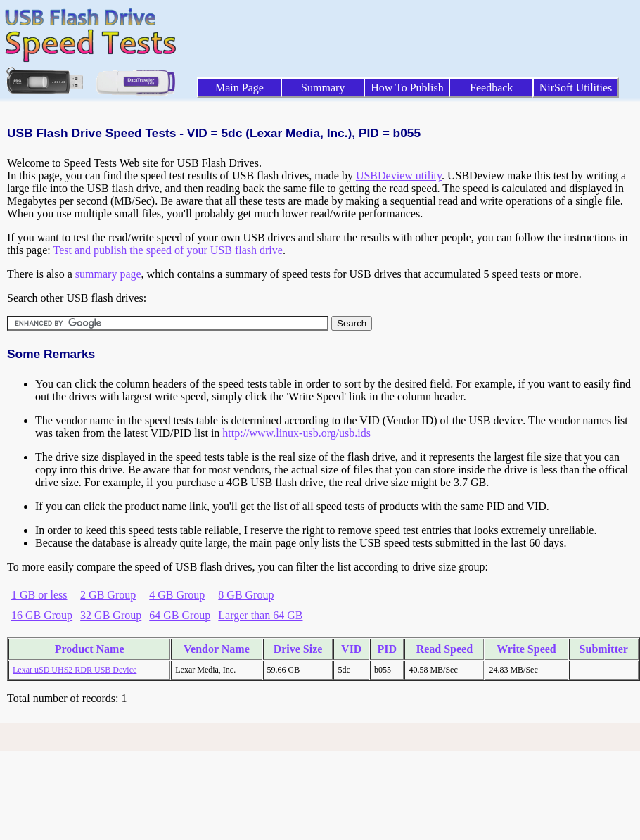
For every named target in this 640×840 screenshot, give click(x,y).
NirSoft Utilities (576, 88)
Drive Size (298, 649)
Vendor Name (217, 649)
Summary (323, 88)
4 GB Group (177, 595)
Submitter (604, 649)
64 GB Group (180, 615)
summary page (108, 274)
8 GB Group (246, 595)
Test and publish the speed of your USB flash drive (167, 250)
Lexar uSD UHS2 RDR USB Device (75, 670)
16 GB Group (42, 615)
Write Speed (526, 649)
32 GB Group (111, 615)
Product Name (90, 649)
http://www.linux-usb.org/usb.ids (296, 433)
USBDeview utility (399, 176)
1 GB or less (39, 595)
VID (351, 649)
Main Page (239, 88)
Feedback (491, 88)
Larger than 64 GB (260, 615)
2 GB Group (108, 595)
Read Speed (444, 649)
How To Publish (407, 88)
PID (387, 649)
